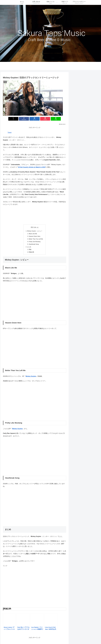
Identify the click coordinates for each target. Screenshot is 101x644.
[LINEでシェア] (56, 119)
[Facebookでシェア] (24, 119)
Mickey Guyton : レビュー (35, 231)
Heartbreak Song (34, 244)
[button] (33, 98)
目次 (32, 227)
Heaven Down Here (34, 236)
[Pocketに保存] (45, 119)
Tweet (9, 132)
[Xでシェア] (13, 119)
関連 (30, 249)
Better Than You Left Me (36, 239)
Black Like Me (33, 234)
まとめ (29, 247)
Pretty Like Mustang (35, 242)
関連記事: (32, 252)
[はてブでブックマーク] (35, 119)
